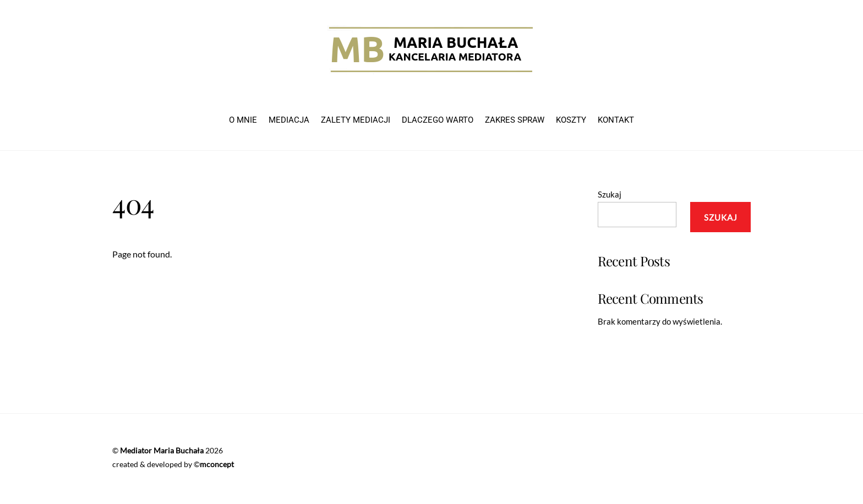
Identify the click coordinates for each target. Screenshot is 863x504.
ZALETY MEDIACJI (356, 120)
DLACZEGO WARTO (438, 120)
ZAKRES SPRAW (515, 120)
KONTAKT (616, 120)
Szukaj (610, 194)
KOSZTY (571, 120)
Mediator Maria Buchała (162, 450)
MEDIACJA (289, 120)
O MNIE (243, 120)
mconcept (217, 464)
